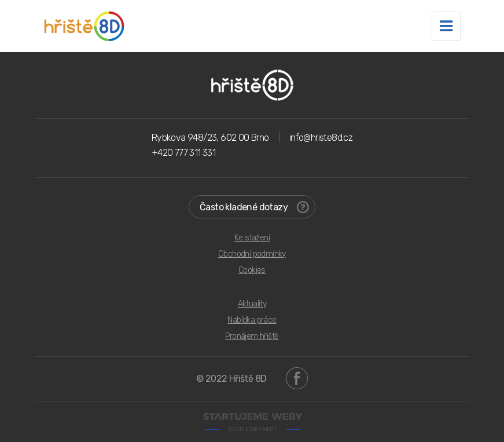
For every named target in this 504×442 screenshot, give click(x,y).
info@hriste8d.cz (321, 138)
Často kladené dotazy (254, 207)
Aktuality (252, 304)
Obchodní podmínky (252, 254)
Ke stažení (252, 238)
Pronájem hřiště (252, 336)
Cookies (252, 270)
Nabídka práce (252, 320)
